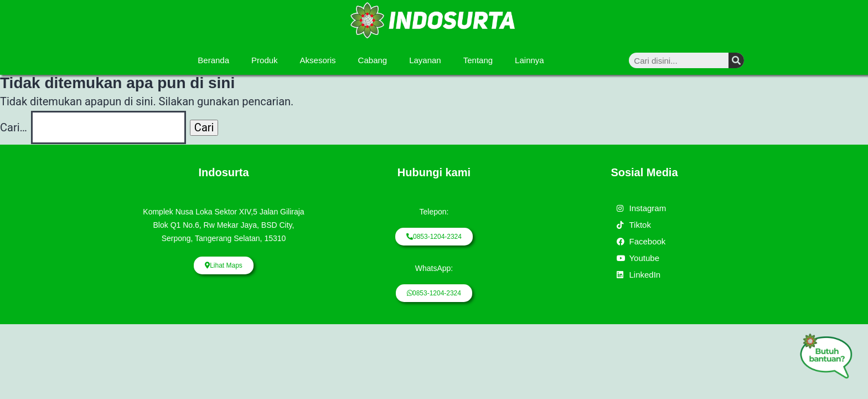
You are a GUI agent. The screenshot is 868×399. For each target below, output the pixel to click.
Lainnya (529, 60)
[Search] (736, 60)
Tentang (478, 60)
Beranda (213, 60)
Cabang (373, 60)
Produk (265, 60)
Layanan (425, 60)
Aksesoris (318, 60)
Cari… (14, 127)
